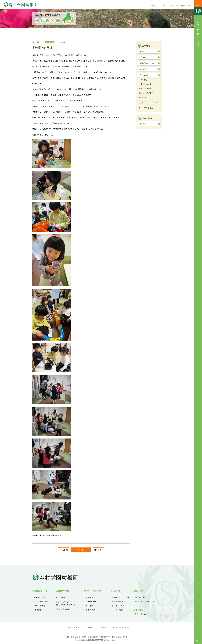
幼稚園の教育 (62, 591)
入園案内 (115, 591)
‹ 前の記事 (64, 550)
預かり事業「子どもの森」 (146, 601)
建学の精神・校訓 (41, 601)
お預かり (138, 591)
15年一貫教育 (39, 606)
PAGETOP (198, 641)
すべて (142, 51)
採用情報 (103, 628)
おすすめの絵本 (145, 84)
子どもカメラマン (146, 97)
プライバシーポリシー (120, 628)
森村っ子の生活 (93, 591)
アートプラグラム (146, 108)
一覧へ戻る (81, 550)
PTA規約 (37, 610)
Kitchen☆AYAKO (146, 93)
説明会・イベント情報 (121, 597)
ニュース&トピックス (74, 628)
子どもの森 (174, 6)
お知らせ (143, 57)
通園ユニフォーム (93, 610)
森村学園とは (40, 591)
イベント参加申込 (198, 29)
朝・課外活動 (140, 597)
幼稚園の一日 (91, 601)
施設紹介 (89, 597)
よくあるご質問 (118, 606)
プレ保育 (138, 610)
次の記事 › (98, 550)
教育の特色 (60, 597)
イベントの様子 (145, 89)
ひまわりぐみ (140, 614)
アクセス (198, 43)
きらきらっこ (145, 69)
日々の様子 (186, 6)
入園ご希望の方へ (147, 63)
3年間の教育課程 (63, 609)
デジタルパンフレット (121, 610)
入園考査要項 (117, 601)
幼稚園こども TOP (158, 6)
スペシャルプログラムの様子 (149, 103)
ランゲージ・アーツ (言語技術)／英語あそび (65, 603)
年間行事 (89, 606)
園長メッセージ (40, 597)
